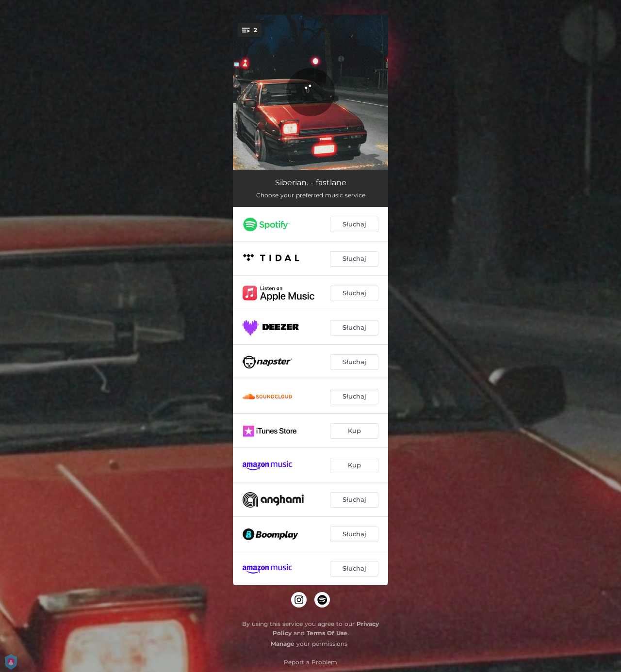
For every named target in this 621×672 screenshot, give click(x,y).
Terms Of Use (327, 633)
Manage (283, 644)
